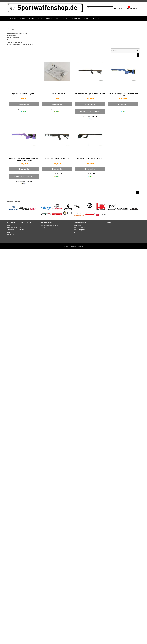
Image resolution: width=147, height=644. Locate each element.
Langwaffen (12, 18)
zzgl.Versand (29, 109)
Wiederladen (65, 18)
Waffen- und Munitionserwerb (49, 225)
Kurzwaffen (22, 18)
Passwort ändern (79, 231)
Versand (43, 227)
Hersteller (96, 18)
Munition (32, 18)
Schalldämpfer (77, 18)
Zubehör (40, 18)
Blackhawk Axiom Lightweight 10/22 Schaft (90, 94)
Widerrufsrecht (12, 233)
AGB (9, 225)
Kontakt (10, 231)
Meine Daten (77, 225)
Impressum (11, 235)
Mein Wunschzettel (79, 227)
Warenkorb (133, 8)
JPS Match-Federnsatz (57, 94)
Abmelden (77, 233)
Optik (57, 18)
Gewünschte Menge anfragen (90, 112)
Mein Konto (121, 8)
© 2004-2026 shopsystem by (73, 247)
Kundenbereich (80, 223)
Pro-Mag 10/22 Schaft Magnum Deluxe (90, 159)
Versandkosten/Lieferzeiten (16, 229)
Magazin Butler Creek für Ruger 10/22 (24, 94)
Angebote (87, 18)
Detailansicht (24, 104)
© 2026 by (73, 245)
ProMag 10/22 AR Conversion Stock (57, 159)
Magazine (49, 18)
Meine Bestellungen (79, 229)
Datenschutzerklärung (14, 227)
